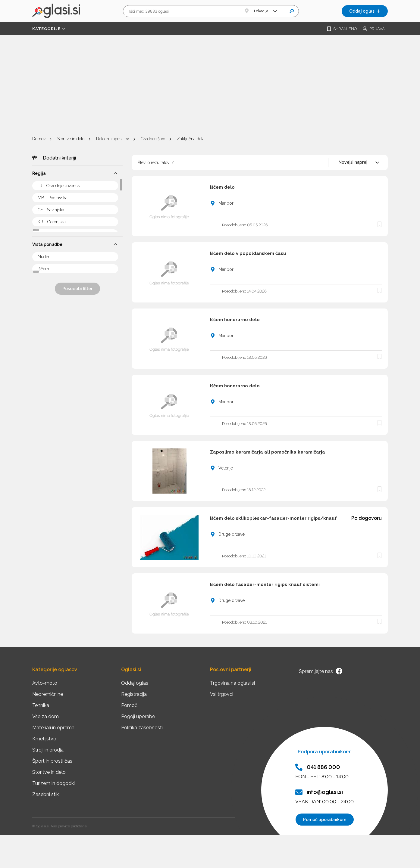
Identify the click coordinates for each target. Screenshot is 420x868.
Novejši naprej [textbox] (353, 162)
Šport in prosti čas (52, 761)
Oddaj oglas (365, 11)
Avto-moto (45, 683)
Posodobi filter (77, 289)
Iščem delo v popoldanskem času (248, 253)
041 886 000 (318, 767)
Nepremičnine (48, 694)
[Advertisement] (210, 86)
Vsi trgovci (222, 694)
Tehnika (41, 705)
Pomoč (129, 705)
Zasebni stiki (46, 794)
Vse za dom (45, 716)
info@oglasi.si (319, 792)
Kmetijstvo (44, 739)
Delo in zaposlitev (113, 139)
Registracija (134, 694)
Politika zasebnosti (142, 728)
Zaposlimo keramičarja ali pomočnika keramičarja (268, 452)
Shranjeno (342, 29)
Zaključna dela (191, 139)
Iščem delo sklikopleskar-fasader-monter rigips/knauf (273, 518)
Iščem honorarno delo (235, 320)
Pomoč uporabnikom (325, 820)
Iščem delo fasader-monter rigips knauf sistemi (265, 584)
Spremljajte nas (321, 671)
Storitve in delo (71, 139)
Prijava (374, 29)
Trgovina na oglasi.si (232, 683)
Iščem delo (222, 187)
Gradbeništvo (153, 139)
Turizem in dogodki (53, 783)
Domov (39, 139)
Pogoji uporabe (138, 716)
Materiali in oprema (53, 728)
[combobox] (358, 163)
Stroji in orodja (48, 750)
